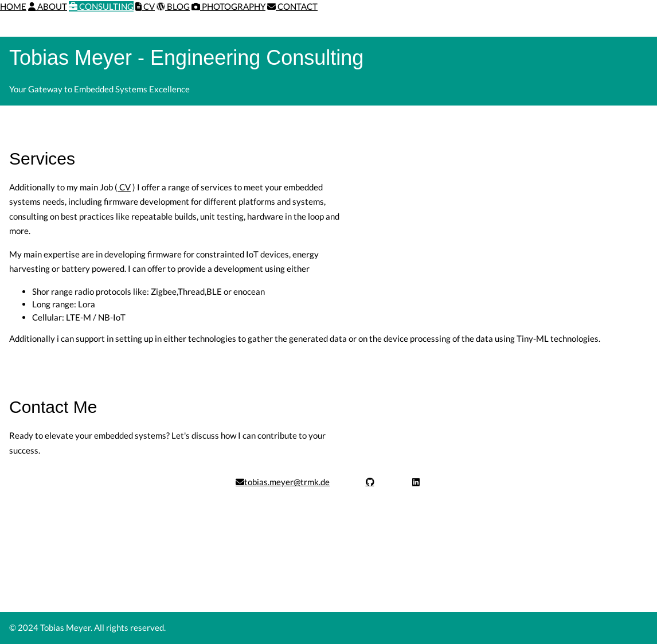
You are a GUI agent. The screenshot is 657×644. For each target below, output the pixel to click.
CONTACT (292, 6)
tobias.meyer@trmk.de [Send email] (283, 482)
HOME (13, 6)
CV (145, 6)
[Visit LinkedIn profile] (416, 482)
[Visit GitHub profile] (370, 482)
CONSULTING (101, 6)
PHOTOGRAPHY (228, 6)
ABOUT (48, 6)
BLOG (173, 6)
